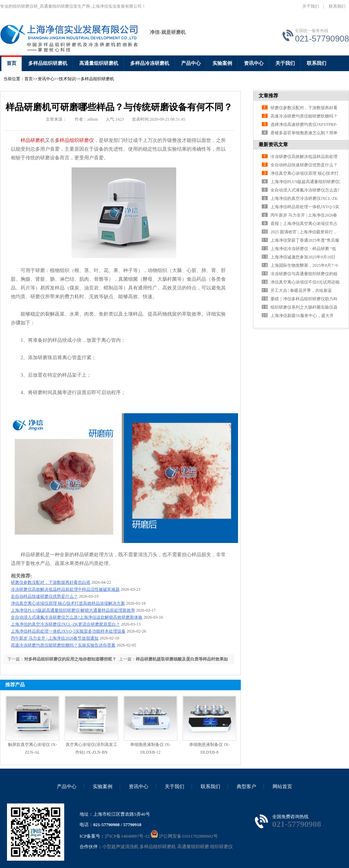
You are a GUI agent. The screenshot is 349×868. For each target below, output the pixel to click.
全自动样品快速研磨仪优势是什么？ (44, 596)
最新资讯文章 (273, 145)
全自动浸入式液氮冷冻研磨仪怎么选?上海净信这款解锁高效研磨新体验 (77, 617)
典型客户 (246, 787)
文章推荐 (268, 96)
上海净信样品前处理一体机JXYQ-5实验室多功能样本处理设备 (68, 631)
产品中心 (191, 63)
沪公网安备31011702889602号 (184, 836)
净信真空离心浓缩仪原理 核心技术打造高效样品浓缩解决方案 (68, 603)
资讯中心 (254, 63)
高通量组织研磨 (193, 847)
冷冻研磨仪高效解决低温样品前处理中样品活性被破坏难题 (65, 589)
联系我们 (337, 6)
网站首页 (282, 787)
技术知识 (67, 79)
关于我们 (311, 6)
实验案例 (222, 63)
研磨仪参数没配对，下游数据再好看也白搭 (51, 582)
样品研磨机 (33, 140)
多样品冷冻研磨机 (150, 63)
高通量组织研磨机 (99, 63)
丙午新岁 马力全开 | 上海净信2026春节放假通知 (55, 638)
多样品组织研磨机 (48, 63)
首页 (12, 63)
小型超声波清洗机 (120, 847)
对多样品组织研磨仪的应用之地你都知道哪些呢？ (70, 659)
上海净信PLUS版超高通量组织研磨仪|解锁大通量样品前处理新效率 (73, 610)
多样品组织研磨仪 (74, 140)
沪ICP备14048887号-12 (127, 836)
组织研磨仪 (221, 847)
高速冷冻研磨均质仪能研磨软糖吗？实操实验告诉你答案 (63, 645)
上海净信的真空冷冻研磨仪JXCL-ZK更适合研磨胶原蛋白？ (65, 624)
